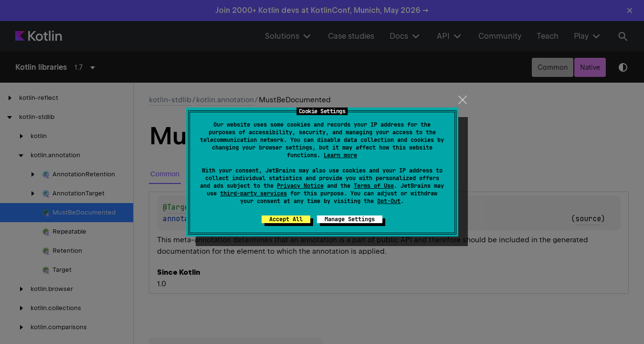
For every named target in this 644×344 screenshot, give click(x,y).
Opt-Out (389, 201)
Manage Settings (350, 219)
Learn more (340, 155)
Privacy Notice (300, 186)
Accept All (286, 219)
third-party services (253, 193)
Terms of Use (374, 186)
